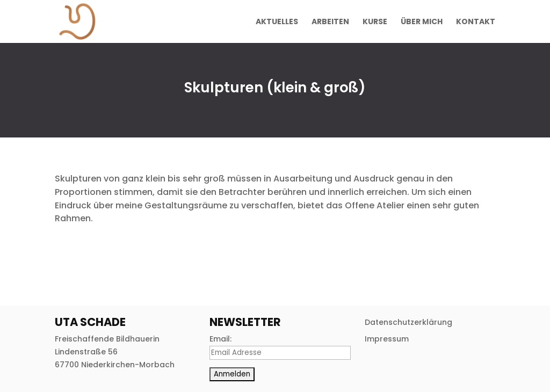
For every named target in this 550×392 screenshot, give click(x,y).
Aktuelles (277, 22)
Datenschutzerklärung (408, 322)
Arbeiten (330, 22)
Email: (220, 339)
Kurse (375, 22)
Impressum (387, 339)
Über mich (422, 22)
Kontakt (476, 22)
